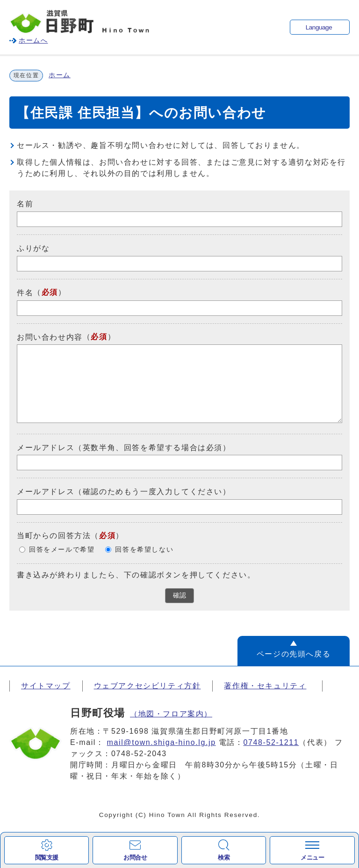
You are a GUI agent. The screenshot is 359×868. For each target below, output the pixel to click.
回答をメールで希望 (62, 550)
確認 (179, 595)
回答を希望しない (144, 550)
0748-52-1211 (271, 742)
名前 (25, 204)
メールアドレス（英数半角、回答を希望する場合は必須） (124, 447)
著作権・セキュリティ (265, 686)
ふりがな (33, 248)
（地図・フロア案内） (171, 714)
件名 (25, 293)
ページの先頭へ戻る (294, 654)
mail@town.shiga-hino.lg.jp (162, 742)
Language (319, 27)
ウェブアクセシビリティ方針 (147, 686)
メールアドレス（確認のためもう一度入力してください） (124, 492)
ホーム (60, 75)
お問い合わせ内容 (50, 337)
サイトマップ (46, 686)
